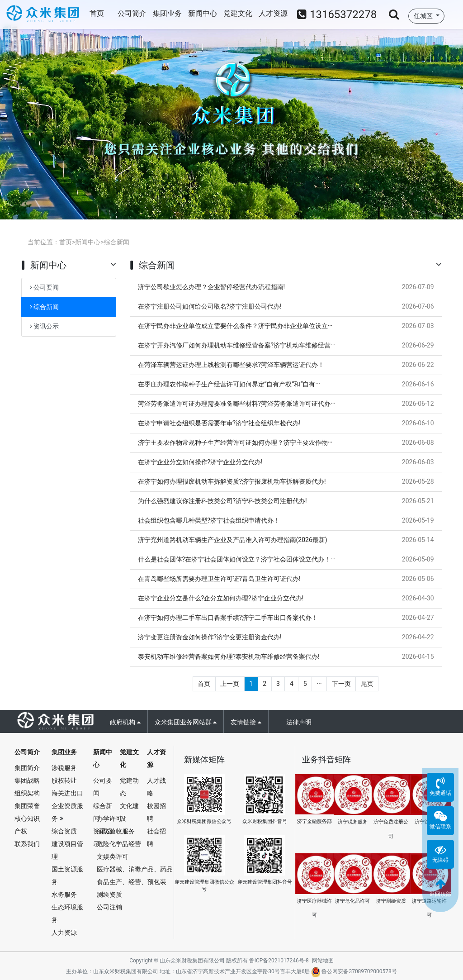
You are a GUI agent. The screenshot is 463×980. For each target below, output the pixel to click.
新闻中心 (203, 13)
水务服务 (64, 894)
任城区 (424, 16)
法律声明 (299, 722)
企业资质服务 (67, 812)
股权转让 (64, 780)
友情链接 (246, 722)
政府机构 (125, 722)
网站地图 (323, 961)
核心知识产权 (27, 825)
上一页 (230, 684)
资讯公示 (44, 326)
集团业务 (167, 13)
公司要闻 (44, 287)
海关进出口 (67, 793)
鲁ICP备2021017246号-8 (279, 961)
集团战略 (27, 780)
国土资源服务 (67, 875)
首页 (97, 13)
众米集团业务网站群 (186, 722)
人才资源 (273, 13)
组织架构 (27, 793)
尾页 (367, 684)
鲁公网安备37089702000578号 (354, 971)
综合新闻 (117, 242)
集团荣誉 (27, 806)
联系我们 (27, 844)
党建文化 (238, 13)
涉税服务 (64, 768)
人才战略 (156, 787)
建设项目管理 (67, 850)
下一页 (341, 684)
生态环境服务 (67, 913)
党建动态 (129, 787)
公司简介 (132, 13)
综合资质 (64, 831)
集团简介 (27, 768)
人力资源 (64, 932)
